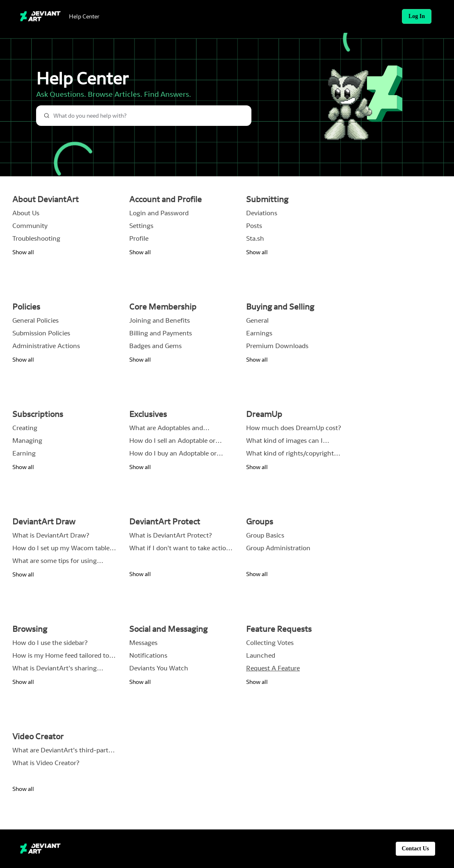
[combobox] (144, 116)
